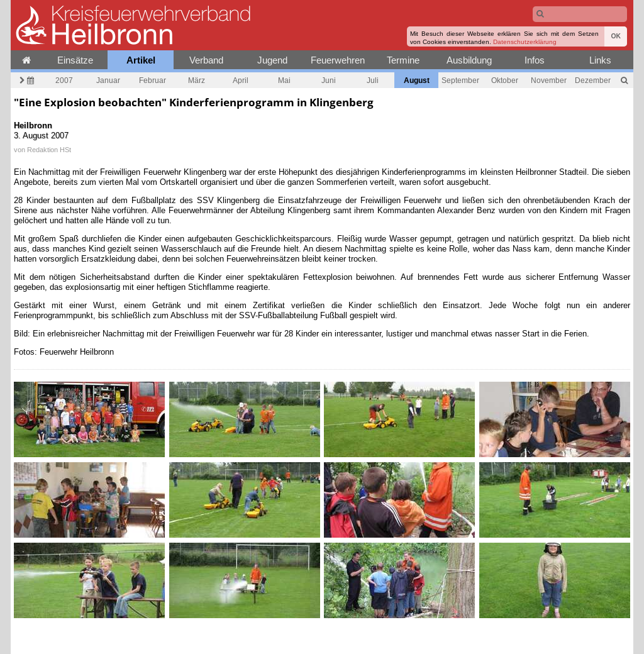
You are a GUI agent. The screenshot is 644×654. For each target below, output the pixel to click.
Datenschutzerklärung (525, 42)
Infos (535, 60)
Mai (284, 80)
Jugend (272, 60)
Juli (373, 80)
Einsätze (75, 60)
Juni (329, 80)
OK (616, 36)
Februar (153, 80)
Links (600, 60)
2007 (64, 80)
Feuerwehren (338, 60)
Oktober (505, 80)
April (241, 80)
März (197, 80)
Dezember (593, 80)
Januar (108, 80)
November (549, 80)
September (460, 80)
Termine (403, 60)
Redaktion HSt (49, 150)
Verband (206, 60)
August (417, 80)
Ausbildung (469, 60)
